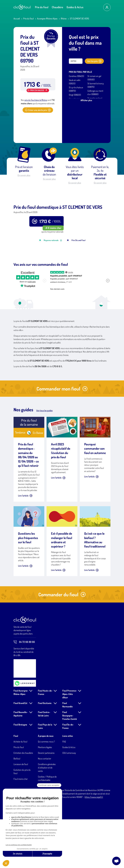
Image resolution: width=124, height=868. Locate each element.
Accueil (17, 19)
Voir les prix (94, 61)
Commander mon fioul (62, 437)
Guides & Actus (75, 7)
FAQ (64, 790)
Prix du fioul (42, 7)
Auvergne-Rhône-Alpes (47, 19)
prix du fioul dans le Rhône (36, 100)
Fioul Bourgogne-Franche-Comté (70, 764)
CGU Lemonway (69, 802)
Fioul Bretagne (20, 773)
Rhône (64, 19)
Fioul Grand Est (20, 752)
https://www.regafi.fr (94, 846)
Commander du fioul (62, 643)
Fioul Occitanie (45, 752)
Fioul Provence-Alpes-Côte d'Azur (70, 743)
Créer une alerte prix (38, 110)
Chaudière (57, 7)
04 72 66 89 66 (24, 691)
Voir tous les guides (44, 459)
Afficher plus (86, 100)
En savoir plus (24, 175)
